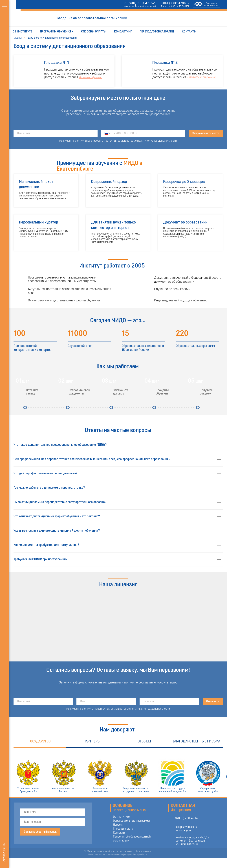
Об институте (22, 32)
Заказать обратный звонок (40, 832)
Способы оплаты (94, 32)
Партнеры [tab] (92, 742)
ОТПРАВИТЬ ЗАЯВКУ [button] (150, 18)
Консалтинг (123, 32)
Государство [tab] (40, 742)
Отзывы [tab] (144, 742)
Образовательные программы (131, 821)
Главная (18, 38)
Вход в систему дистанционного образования (52, 38)
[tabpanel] (118, 772)
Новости (118, 825)
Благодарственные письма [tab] (197, 742)
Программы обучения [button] (56, 32)
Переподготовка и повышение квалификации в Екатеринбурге (118, 855)
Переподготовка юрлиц (157, 32)
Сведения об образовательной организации (92, 18)
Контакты (189, 32)
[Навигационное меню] (5, 5)
